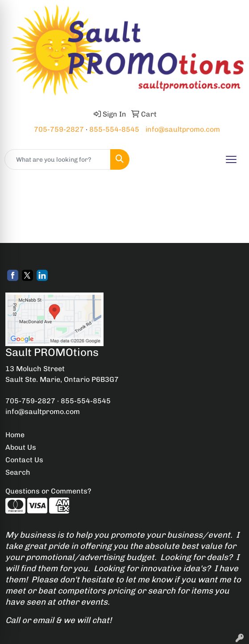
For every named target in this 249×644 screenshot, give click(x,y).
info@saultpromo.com (183, 129)
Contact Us (24, 460)
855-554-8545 (114, 129)
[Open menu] (231, 159)
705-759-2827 (59, 129)
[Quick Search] (58, 159)
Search (18, 472)
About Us (21, 447)
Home (15, 435)
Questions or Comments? (48, 491)
